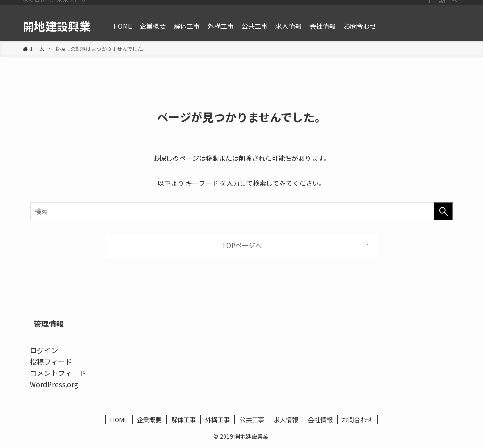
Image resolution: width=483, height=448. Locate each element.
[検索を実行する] (443, 211)
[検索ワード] (241, 211)
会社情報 (320, 419)
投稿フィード (51, 361)
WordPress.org (54, 384)
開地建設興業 (57, 26)
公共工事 (252, 419)
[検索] (454, 5)
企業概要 (149, 419)
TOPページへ (242, 245)
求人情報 (286, 419)
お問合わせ (357, 419)
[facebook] (430, 5)
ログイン (44, 350)
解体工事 (183, 419)
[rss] (442, 5)
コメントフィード (58, 373)
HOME (119, 419)
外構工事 (217, 419)
